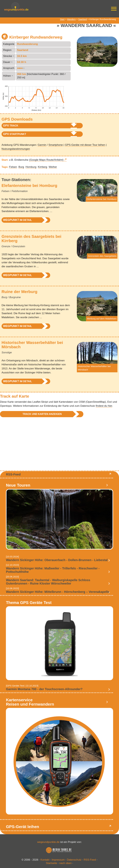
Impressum (58, 860)
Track (11, 126)
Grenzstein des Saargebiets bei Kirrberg (31, 239)
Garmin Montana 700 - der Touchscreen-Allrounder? (44, 689)
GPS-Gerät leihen (22, 827)
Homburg (31, 167)
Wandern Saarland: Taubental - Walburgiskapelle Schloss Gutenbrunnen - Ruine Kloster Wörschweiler (48, 582)
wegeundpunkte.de (48, 842)
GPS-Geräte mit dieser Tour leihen (85, 145)
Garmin (42, 145)
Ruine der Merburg (19, 292)
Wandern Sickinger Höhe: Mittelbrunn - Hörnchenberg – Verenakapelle (58, 592)
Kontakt (45, 860)
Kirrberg (42, 167)
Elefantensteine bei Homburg (29, 186)
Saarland (83, 19)
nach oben (65, 863)
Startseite (52, 863)
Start (62, 19)
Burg (21, 167)
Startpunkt (15, 134)
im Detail (18, 220)
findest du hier (104, 406)
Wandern (71, 19)
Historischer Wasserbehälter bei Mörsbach (32, 345)
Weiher (53, 167)
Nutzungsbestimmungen (16, 149)
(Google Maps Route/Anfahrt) (46, 160)
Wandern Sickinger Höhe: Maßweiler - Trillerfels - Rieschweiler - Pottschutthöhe (53, 570)
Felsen (13, 167)
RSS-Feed (13, 474)
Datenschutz (74, 860)
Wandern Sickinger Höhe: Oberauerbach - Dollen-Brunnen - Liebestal (57, 560)
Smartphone (56, 145)
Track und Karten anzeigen (42, 414)
